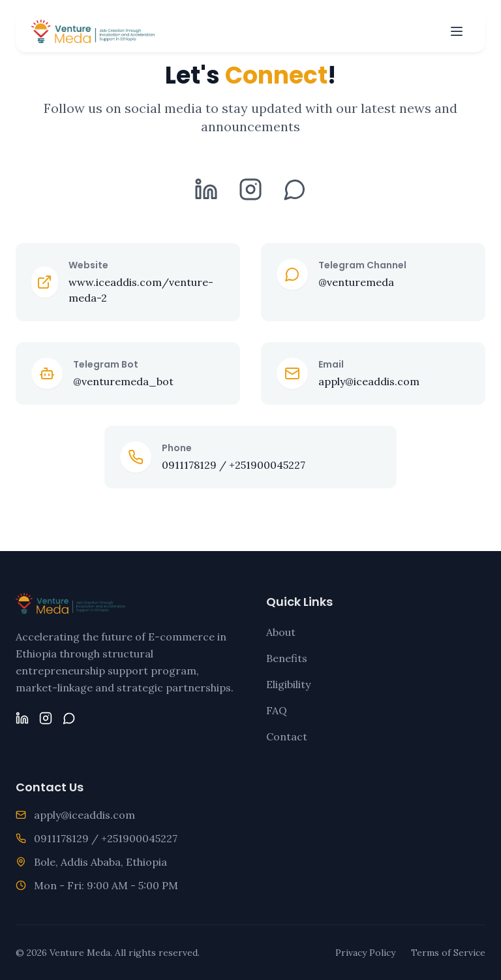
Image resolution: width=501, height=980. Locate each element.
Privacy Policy (365, 953)
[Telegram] (295, 194)
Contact (287, 736)
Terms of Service (448, 953)
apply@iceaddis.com (84, 815)
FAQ (277, 710)
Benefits (287, 658)
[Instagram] (250, 194)
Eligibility (288, 684)
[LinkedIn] (206, 194)
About (281, 632)
